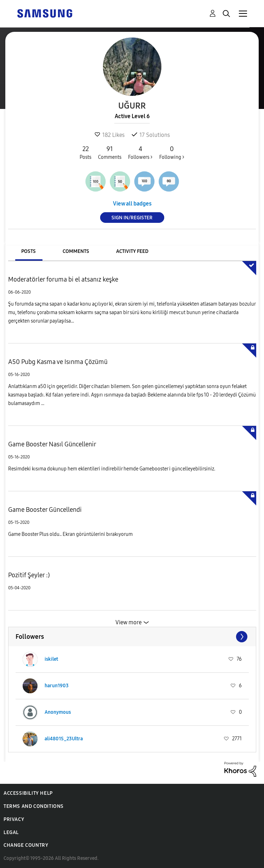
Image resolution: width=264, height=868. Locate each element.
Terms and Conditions (34, 806)
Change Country (26, 845)
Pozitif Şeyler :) (29, 575)
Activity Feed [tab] (132, 251)
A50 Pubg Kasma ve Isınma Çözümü (58, 362)
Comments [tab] (76, 251)
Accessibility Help (28, 793)
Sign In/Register (132, 218)
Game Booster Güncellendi (45, 510)
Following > (172, 152)
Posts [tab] (28, 251)
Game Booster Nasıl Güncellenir (52, 444)
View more (128, 622)
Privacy (14, 819)
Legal (11, 832)
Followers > (140, 152)
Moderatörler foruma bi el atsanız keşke (63, 279)
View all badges (132, 204)
